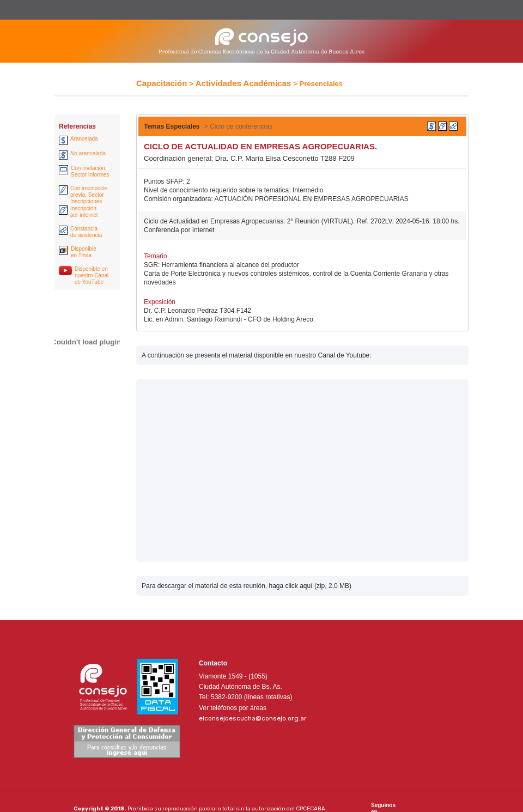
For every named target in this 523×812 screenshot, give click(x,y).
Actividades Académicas (243, 83)
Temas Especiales (172, 126)
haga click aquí (290, 586)
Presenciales (321, 84)
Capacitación (162, 83)
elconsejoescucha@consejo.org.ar (253, 718)
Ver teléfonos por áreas (233, 708)
